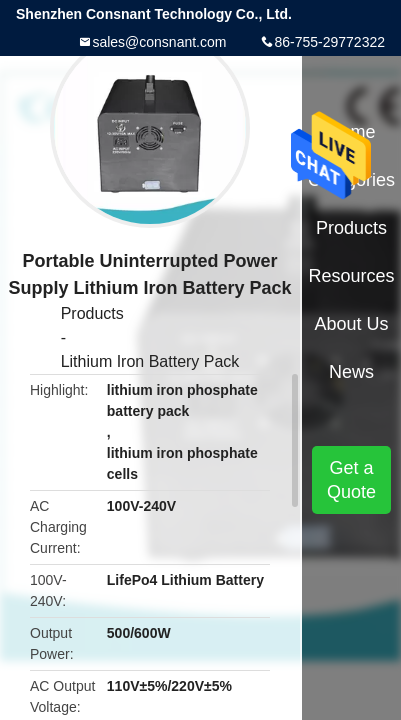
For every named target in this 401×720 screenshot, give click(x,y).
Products (92, 313)
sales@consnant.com (159, 42)
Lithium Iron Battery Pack (150, 361)
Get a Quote (351, 480)
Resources (352, 276)
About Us (352, 324)
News (351, 372)
